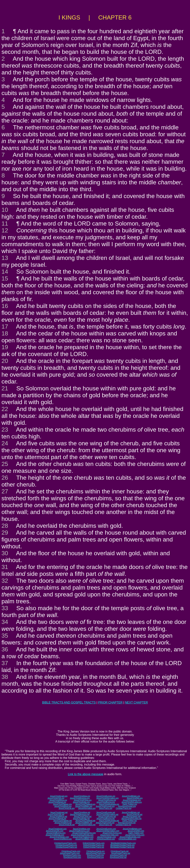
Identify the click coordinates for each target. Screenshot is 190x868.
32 (5, 581)
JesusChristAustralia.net (109, 821)
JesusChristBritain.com (132, 829)
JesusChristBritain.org (131, 796)
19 (5, 347)
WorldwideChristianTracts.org (122, 845)
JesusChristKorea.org (107, 800)
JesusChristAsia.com (81, 829)
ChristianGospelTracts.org (66, 845)
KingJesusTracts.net (118, 855)
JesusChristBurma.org (106, 802)
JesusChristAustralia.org (109, 804)
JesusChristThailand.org (85, 804)
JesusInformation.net (87, 825)
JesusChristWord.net (63, 823)
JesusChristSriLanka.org (132, 802)
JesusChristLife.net (134, 814)
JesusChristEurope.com (106, 829)
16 (5, 306)
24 (5, 443)
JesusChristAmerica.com (79, 831)
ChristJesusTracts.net (119, 851)
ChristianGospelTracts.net (66, 847)
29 (5, 533)
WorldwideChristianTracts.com (123, 843)
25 (5, 464)
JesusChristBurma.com (56, 833)
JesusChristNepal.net (57, 819)
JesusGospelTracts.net (121, 853)
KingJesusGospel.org (127, 806)
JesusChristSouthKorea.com (84, 833)
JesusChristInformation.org (107, 798)
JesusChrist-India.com (109, 835)
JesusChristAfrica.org (58, 800)
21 (5, 388)
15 (5, 278)
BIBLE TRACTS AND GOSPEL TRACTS (69, 703)
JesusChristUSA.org (56, 798)
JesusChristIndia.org (81, 802)
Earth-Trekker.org (130, 804)
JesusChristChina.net (83, 816)
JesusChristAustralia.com (130, 837)
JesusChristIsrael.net (59, 812)
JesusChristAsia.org (82, 796)
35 (5, 636)
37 (5, 663)
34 (5, 622)
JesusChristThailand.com (83, 837)
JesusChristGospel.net (105, 823)
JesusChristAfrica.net (58, 816)
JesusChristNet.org (135, 798)
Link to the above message (86, 774)
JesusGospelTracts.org (95, 853)
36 (5, 649)
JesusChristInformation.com (108, 831)
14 (5, 272)
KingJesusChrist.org (95, 857)
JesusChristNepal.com (55, 835)
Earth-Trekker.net (130, 821)
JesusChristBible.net (84, 823)
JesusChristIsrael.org (59, 796)
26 (5, 478)
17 (5, 327)
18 (5, 333)
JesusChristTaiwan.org (62, 804)
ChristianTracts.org (124, 808)
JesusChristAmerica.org (80, 798)
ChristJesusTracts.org (95, 851)
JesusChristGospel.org (105, 806)
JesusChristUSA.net (56, 814)
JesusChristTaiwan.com (59, 837)
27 (5, 491)
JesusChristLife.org (67, 808)
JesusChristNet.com (136, 831)
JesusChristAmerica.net (80, 814)
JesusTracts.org (106, 808)
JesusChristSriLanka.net (131, 819)
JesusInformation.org (87, 808)
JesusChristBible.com (84, 839)
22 (5, 409)
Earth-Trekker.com (136, 833)
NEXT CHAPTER (136, 703)
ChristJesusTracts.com (71, 851)
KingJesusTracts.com (72, 855)
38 (5, 677)
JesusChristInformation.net (107, 814)
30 (5, 553)
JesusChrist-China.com (135, 835)
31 (5, 567)
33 (5, 608)
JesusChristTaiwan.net (63, 821)
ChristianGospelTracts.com (65, 843)
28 (5, 526)
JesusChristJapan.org (132, 800)
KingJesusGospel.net (127, 823)
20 (5, 361)
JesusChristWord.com (63, 839)
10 (5, 210)
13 (5, 258)
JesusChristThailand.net (85, 821)
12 (5, 230)
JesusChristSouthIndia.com (82, 835)
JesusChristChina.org (83, 800)
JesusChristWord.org (63, 806)
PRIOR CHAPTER (110, 703)
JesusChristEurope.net (106, 812)
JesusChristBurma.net (106, 819)
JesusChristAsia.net (82, 812)
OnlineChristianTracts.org (94, 845)
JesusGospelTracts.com (70, 853)
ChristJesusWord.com (106, 839)
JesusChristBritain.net (131, 812)
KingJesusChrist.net (118, 857)
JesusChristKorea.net (107, 816)
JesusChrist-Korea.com (112, 833)
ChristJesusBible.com (127, 839)
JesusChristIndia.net (81, 819)
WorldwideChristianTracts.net (122, 847)
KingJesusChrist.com (72, 857)
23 (5, 430)
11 (5, 223)
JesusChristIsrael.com (57, 829)
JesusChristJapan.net (132, 816)
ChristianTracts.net (123, 825)
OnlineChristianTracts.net (94, 847)
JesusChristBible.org (84, 806)
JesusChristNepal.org (57, 802)
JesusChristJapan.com (106, 837)
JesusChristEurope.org (106, 796)
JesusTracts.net (106, 825)
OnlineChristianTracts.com (94, 843)
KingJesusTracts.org (95, 855)
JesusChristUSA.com (55, 831)
